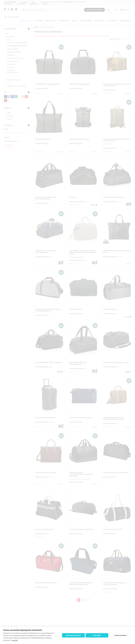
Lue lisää (14, 640)
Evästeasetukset (121, 635)
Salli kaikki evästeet (73, 635)
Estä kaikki (97, 635)
